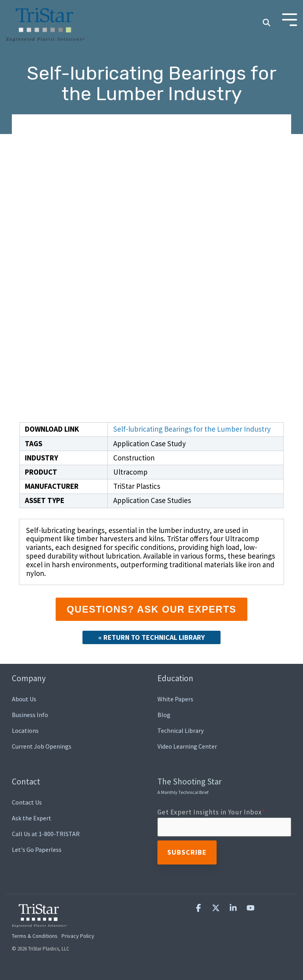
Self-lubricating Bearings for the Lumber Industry (192, 429)
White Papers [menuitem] (175, 699)
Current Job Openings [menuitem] (42, 746)
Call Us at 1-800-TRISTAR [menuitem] (46, 834)
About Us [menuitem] (24, 699)
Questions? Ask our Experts (151, 609)
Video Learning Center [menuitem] (187, 746)
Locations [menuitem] (25, 730)
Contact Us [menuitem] (27, 802)
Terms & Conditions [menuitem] (35, 936)
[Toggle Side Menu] (290, 19)
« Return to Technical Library (151, 637)
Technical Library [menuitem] (180, 730)
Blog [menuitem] (164, 715)
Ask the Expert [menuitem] (32, 818)
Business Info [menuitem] (30, 715)
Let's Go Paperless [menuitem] (37, 850)
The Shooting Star (190, 786)
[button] (199, 908)
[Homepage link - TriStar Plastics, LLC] (39, 922)
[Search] (266, 23)
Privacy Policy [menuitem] (78, 936)
